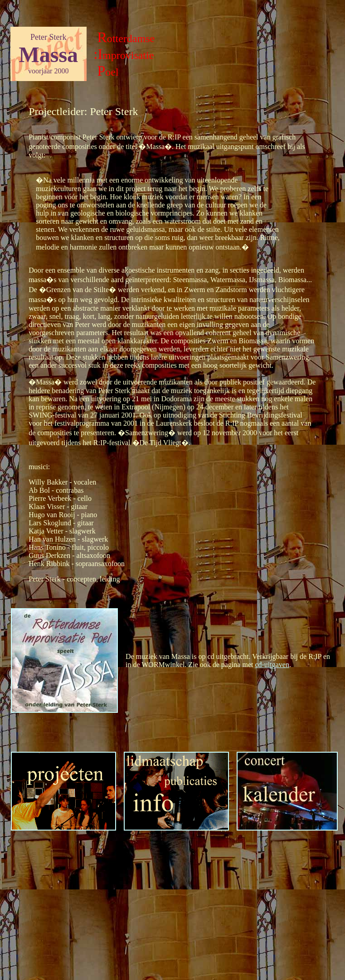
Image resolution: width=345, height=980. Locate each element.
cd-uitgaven (272, 665)
